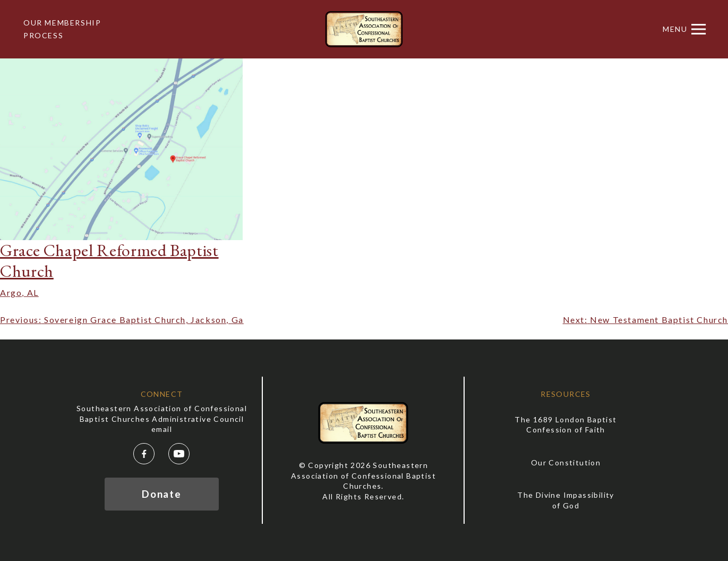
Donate (162, 494)
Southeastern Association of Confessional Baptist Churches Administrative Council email (162, 419)
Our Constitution (566, 462)
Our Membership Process (62, 29)
